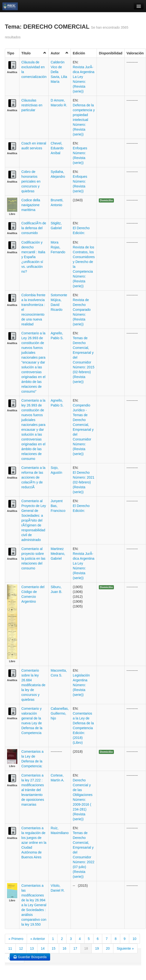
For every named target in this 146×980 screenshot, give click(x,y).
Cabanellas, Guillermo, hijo (60, 713)
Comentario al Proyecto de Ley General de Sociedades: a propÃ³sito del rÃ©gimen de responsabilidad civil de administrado (34, 520)
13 (32, 948)
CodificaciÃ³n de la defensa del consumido (34, 228)
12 (21, 948)
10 (135, 939)
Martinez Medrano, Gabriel (58, 554)
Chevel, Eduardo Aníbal (57, 148)
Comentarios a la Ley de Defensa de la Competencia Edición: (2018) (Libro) (83, 728)
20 (108, 948)
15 (54, 948)
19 (97, 948)
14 (43, 948)
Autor (60, 53)
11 (10, 948)
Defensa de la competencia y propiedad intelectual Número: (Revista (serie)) (84, 120)
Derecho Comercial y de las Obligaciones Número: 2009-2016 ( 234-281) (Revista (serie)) (83, 800)
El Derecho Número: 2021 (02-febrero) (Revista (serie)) (84, 482)
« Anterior (38, 939)
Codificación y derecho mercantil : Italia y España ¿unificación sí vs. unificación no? (33, 257)
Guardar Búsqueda (30, 957)
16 (64, 948)
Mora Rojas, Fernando (58, 247)
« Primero (16, 939)
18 (86, 948)
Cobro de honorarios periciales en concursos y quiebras (31, 181)
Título (34, 53)
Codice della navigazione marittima (31, 205)
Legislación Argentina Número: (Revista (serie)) (81, 685)
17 (75, 948)
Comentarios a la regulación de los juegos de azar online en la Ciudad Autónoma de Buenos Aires (34, 843)
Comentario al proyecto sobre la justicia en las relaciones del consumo (33, 558)
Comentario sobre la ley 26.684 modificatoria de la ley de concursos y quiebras (33, 685)
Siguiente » (125, 948)
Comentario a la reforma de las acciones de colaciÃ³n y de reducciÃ (33, 477)
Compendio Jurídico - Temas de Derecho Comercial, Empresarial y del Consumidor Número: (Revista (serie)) (83, 430)
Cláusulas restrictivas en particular (32, 105)
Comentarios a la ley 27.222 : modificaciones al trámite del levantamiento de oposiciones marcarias (33, 790)
